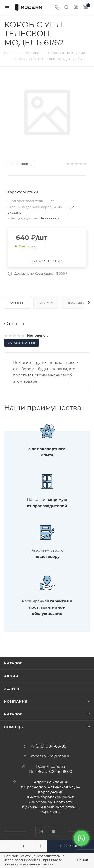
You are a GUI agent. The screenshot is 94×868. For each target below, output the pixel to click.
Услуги (12, 689)
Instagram (41, 831)
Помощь (13, 727)
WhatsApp (54, 831)
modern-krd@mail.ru (51, 756)
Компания (16, 701)
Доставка (77, 303)
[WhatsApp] (81, 838)
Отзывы (17, 303)
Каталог (13, 663)
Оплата (46, 303)
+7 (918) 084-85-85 (48, 746)
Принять (84, 860)
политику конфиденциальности (29, 864)
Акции (11, 676)
